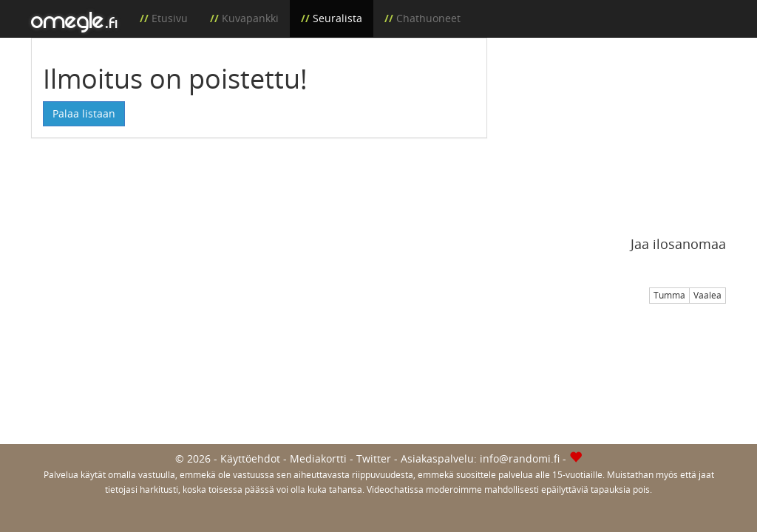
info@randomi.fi (520, 458)
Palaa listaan (84, 113)
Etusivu (170, 18)
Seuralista (337, 18)
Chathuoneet (428, 18)
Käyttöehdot (250, 458)
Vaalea (707, 295)
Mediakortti (318, 458)
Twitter (374, 458)
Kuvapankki (250, 18)
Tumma (669, 295)
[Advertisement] (618, 130)
